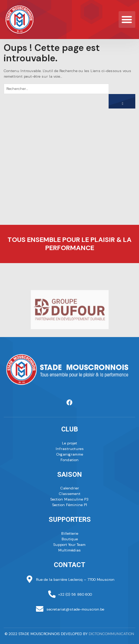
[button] (127, 20)
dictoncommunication (111, 634)
